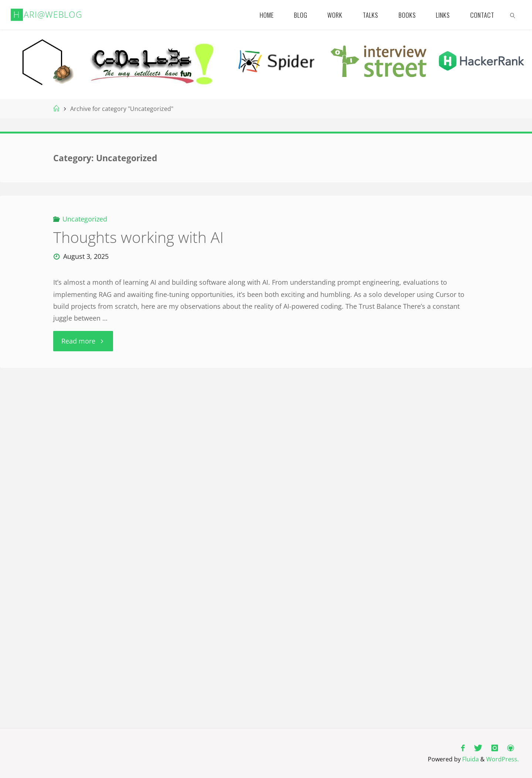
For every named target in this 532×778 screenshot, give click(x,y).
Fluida (470, 759)
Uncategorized (85, 219)
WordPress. (502, 759)
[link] (513, 15)
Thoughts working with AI (138, 237)
